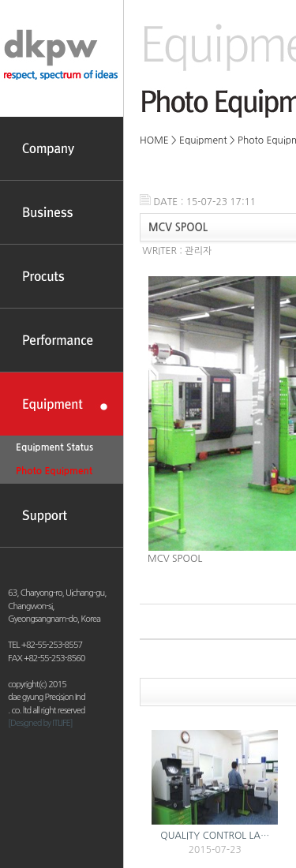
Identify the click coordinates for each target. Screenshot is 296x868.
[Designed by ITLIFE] (40, 723)
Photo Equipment (54, 471)
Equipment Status (54, 447)
